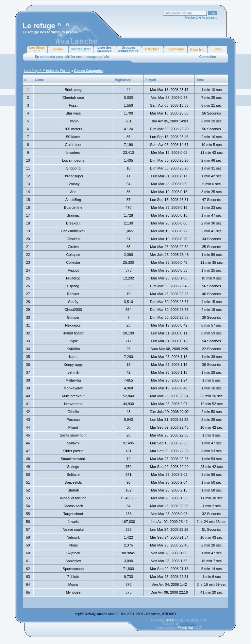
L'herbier (152, 49)
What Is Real (185, 627)
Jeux (217, 49)
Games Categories (89, 71)
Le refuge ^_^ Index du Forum (47, 71)
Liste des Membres (105, 49)
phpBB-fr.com (188, 624)
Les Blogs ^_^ (37, 49)
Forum (58, 49)
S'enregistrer (81, 49)
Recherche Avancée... (201, 18)
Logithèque (175, 49)
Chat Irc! (197, 49)
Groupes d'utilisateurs (128, 49)
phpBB (170, 620)
